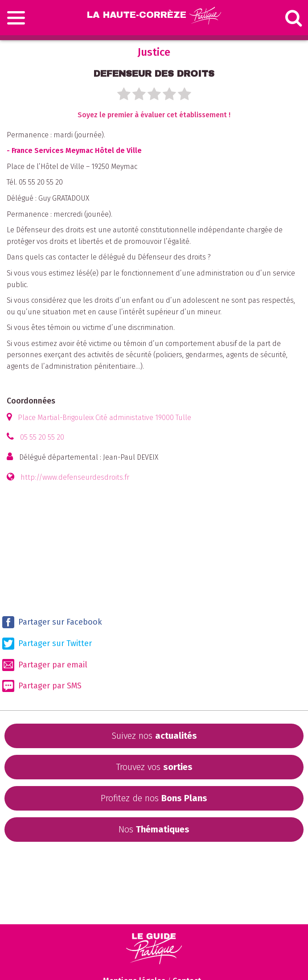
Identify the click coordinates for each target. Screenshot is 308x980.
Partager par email (45, 665)
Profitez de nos (154, 798)
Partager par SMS (42, 686)
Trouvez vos (154, 767)
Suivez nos (154, 736)
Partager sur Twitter (47, 644)
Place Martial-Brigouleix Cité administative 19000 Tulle (105, 418)
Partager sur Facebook (52, 622)
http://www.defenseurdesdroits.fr (75, 477)
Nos (154, 829)
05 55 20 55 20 (42, 437)
